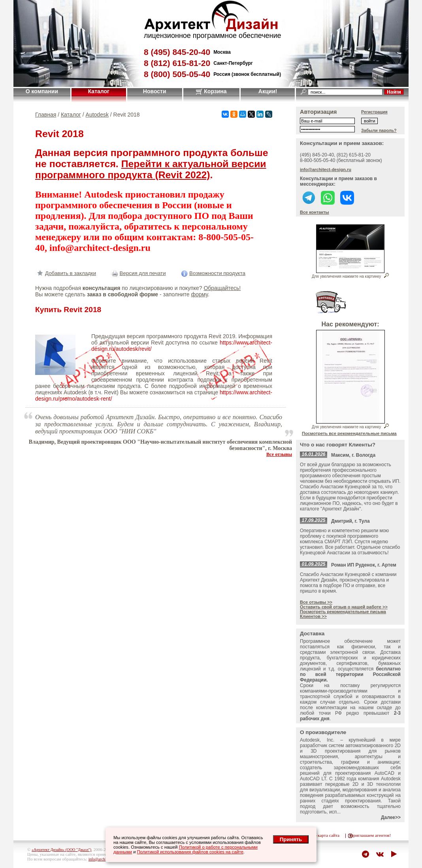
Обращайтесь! (222, 288)
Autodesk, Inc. (317, 740)
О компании (42, 91)
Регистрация (374, 112)
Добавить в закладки (66, 273)
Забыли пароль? (379, 130)
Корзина (211, 91)
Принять (291, 839)
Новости (155, 91)
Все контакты (315, 212)
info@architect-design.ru (326, 169)
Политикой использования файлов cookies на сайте (190, 852)
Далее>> (391, 817)
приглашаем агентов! (371, 835)
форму (199, 294)
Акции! (268, 91)
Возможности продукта (212, 273)
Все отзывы (279, 454)
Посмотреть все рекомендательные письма (349, 433)
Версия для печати (138, 273)
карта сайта (329, 835)
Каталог (99, 91)
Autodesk (97, 115)
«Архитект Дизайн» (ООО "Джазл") (61, 850)
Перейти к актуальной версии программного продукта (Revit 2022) (151, 169)
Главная (46, 115)
